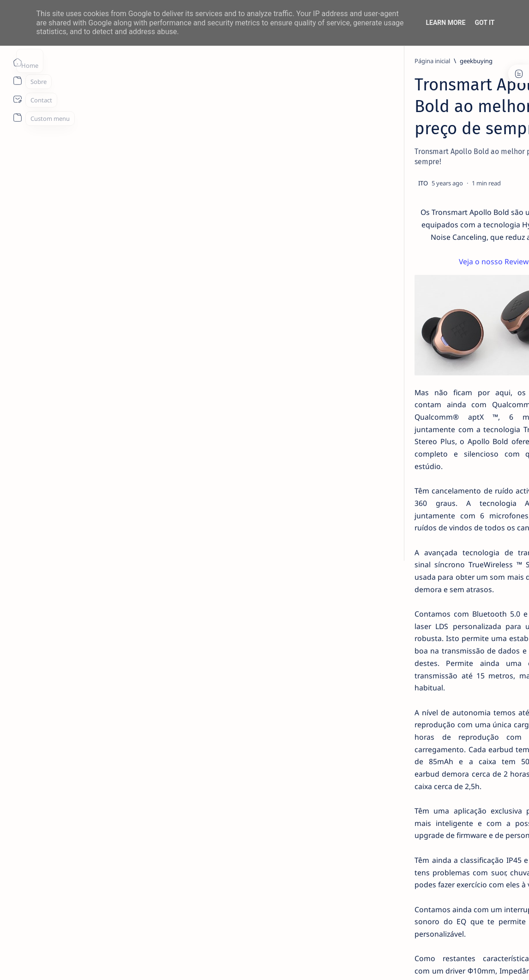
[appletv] (488, 511)
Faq (483, 564)
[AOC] (421, 488)
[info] (436, 226)
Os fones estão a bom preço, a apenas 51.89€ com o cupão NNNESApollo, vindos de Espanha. (207, 811)
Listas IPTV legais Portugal (449, 330)
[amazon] (421, 465)
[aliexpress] (488, 442)
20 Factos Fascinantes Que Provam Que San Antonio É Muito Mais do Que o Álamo (461, 249)
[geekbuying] (106, 61)
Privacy (459, 564)
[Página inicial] (17, 62)
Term (397, 564)
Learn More (445, 23)
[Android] (439, 277)
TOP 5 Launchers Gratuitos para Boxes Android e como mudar (458, 294)
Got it (484, 23)
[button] (459, 962)
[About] (17, 81)
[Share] (357, 151)
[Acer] (421, 442)
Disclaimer (426, 564)
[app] (488, 488)
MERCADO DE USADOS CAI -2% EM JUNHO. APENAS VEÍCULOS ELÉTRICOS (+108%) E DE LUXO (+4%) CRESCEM (461, 375)
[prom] (106, 844)
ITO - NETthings (88, 962)
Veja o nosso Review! (208, 218)
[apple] (421, 511)
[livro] (437, 160)
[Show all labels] (416, 533)
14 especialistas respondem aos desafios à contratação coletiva (459, 178)
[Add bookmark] (330, 151)
